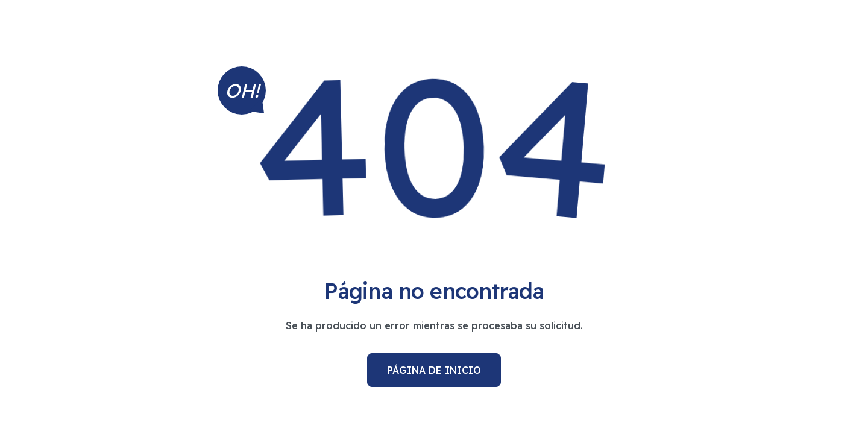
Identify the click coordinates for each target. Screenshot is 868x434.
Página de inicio (434, 370)
